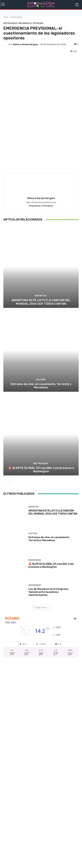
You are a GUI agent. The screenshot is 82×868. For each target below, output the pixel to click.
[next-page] (11, 482)
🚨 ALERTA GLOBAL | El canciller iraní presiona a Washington (41, 470)
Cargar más (41, 607)
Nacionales (25, 23)
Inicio (6, 17)
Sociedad (38, 23)
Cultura (41, 380)
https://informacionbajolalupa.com (41, 202)
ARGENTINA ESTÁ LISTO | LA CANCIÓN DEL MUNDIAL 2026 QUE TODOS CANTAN (41, 302)
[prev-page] (5, 482)
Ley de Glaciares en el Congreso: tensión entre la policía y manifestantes (49, 592)
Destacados (16, 17)
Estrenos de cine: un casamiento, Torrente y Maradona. (41, 386)
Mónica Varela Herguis (26, 44)
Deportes (41, 296)
